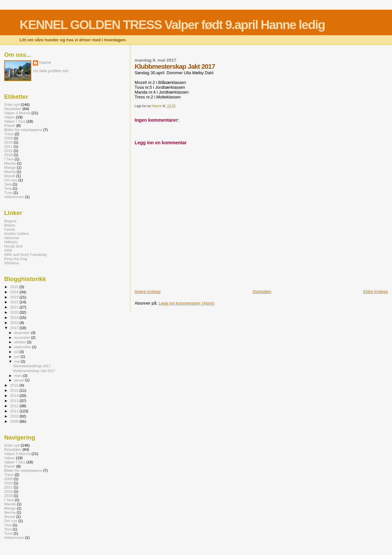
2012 (15, 406)
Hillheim (11, 242)
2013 (15, 401)
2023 (15, 297)
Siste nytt (12, 104)
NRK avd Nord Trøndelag (25, 254)
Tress (9, 134)
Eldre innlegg (376, 292)
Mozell (10, 176)
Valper (10, 117)
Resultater (13, 109)
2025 (15, 287)
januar (20, 380)
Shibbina (12, 263)
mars (19, 376)
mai (18, 361)
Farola (10, 229)
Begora (10, 221)
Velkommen (14, 197)
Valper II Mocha (17, 113)
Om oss (11, 180)
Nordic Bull (13, 246)
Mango (10, 167)
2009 (8, 138)
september (23, 347)
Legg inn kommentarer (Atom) (187, 303)
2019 (15, 317)
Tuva (8, 192)
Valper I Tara (15, 121)
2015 (15, 390)
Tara (8, 184)
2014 (15, 395)
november (23, 338)
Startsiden (262, 292)
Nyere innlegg (147, 292)
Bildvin (10, 225)
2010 (8, 142)
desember (23, 333)
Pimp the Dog (16, 259)
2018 (8, 155)
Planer (10, 125)
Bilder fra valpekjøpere (23, 130)
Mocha (10, 172)
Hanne (45, 63)
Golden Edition (17, 233)
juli (17, 352)
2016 (8, 151)
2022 (15, 302)
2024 (15, 292)
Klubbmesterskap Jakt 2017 (34, 371)
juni (17, 357)
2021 (15, 307)
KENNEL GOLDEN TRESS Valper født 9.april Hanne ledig (172, 25)
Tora (8, 188)
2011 (8, 146)
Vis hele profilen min (51, 71)
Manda (10, 163)
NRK (8, 250)
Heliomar (12, 238)
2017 (15, 328)
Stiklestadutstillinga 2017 (32, 366)
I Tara (9, 159)
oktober (21, 342)
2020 (15, 312)
